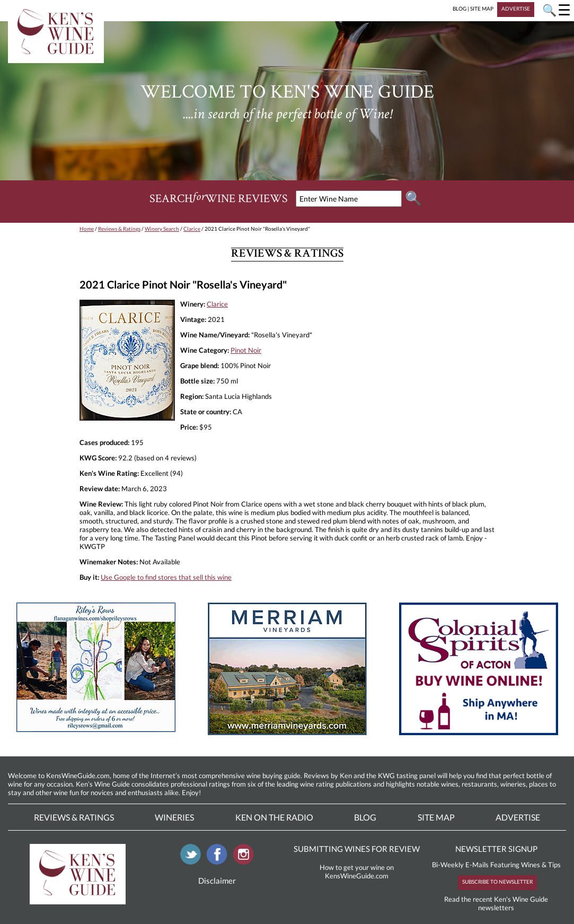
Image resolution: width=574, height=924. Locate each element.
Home (87, 229)
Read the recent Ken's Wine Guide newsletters (496, 903)
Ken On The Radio (274, 817)
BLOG (460, 8)
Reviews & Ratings (119, 229)
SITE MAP (482, 8)
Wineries (174, 817)
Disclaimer (217, 881)
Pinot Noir (246, 350)
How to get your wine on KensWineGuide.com (357, 871)
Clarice (192, 229)
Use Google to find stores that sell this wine (166, 577)
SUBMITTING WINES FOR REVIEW (357, 849)
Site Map (436, 817)
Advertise (518, 817)
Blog (365, 817)
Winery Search (162, 229)
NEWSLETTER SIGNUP (496, 849)
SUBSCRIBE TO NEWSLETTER (497, 882)
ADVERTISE (516, 8)
